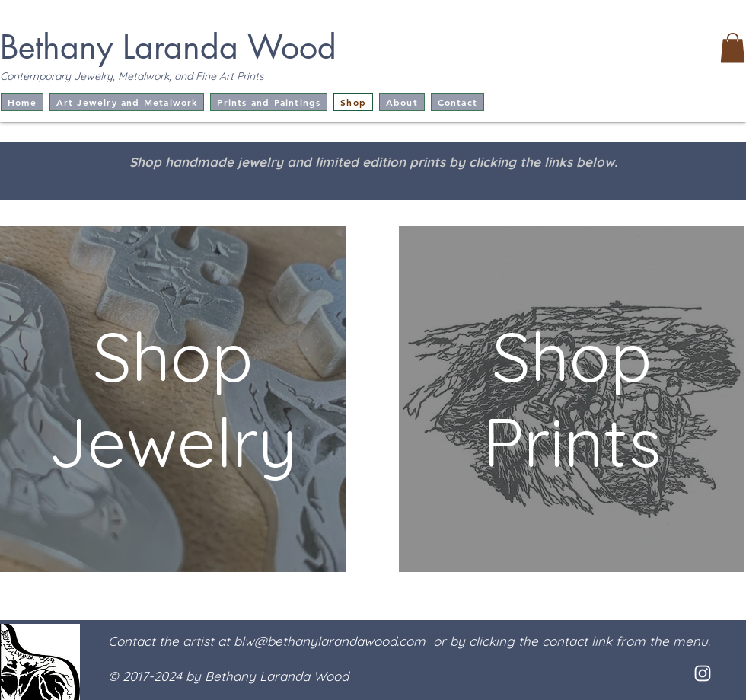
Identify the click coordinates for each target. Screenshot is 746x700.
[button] (733, 48)
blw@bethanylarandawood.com (330, 641)
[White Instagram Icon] (703, 673)
